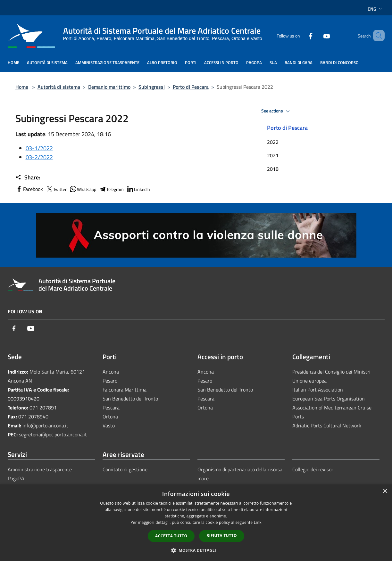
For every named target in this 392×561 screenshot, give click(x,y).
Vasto (109, 425)
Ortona (110, 417)
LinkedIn (138, 189)
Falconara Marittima (125, 390)
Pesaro (110, 381)
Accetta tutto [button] (171, 536)
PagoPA (16, 478)
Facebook (29, 189)
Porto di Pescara (191, 87)
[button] (196, 550)
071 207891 (43, 408)
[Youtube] (317, 35)
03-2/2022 (39, 157)
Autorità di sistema (59, 87)
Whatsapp (83, 189)
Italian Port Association (318, 390)
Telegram (111, 189)
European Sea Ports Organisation (329, 399)
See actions (276, 111)
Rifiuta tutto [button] (222, 536)
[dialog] (196, 523)
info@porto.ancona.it (45, 425)
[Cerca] (377, 36)
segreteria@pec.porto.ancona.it (53, 434)
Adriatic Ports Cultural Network (327, 425)
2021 (273, 155)
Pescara (111, 408)
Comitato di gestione (125, 469)
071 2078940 (33, 417)
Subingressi (152, 87)
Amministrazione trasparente (40, 469)
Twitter (56, 189)
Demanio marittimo (109, 87)
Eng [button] (375, 9)
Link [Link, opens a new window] (258, 522)
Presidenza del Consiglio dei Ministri (331, 372)
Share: (28, 177)
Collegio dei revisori (313, 469)
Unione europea (309, 381)
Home (22, 87)
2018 (273, 169)
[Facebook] (301, 35)
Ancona (111, 372)
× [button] (385, 491)
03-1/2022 (39, 148)
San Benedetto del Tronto (130, 399)
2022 (273, 142)
